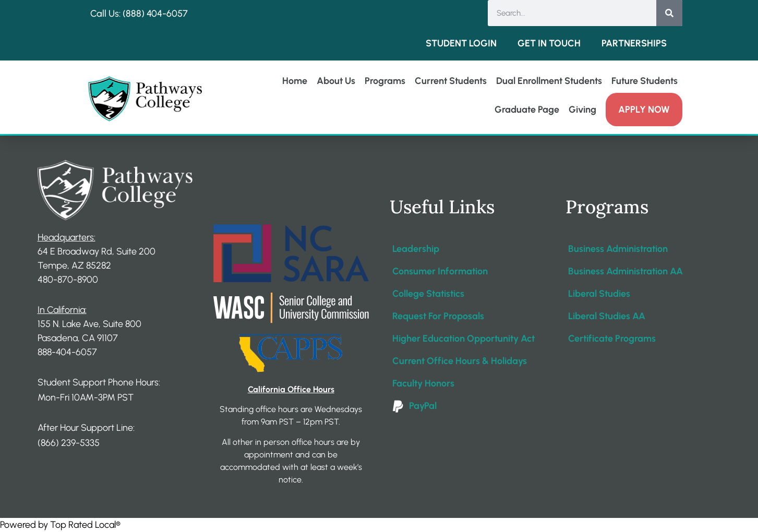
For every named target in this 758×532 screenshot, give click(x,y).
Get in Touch (549, 43)
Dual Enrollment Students (549, 81)
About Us (336, 81)
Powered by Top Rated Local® (60, 525)
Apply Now (644, 110)
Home (295, 81)
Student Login (461, 43)
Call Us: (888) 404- (128, 14)
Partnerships (634, 43)
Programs (385, 81)
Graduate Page (527, 110)
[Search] (669, 13)
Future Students (645, 81)
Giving (582, 110)
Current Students (451, 81)
